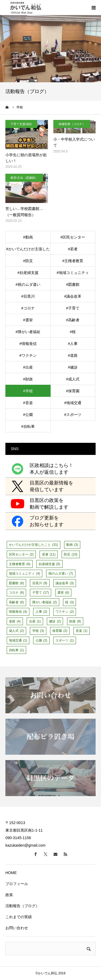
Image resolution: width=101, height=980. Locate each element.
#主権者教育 (73, 261)
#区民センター (73, 237)
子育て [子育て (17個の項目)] (41, 593)
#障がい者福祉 (28, 332)
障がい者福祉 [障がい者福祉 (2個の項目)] (45, 602)
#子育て (73, 308)
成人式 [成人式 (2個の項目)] (16, 631)
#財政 (28, 379)
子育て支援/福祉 (21, 124)
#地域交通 (73, 403)
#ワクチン (28, 355)
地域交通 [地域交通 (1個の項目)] (18, 640)
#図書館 (73, 284)
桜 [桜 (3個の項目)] (69, 602)
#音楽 (28, 403)
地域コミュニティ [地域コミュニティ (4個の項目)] (25, 573)
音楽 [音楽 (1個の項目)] (82, 631)
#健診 (73, 367)
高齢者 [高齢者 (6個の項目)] (16, 602)
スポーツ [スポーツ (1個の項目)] (65, 640)
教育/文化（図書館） (24, 178)
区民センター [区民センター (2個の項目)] (21, 554)
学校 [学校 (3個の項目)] (38, 631)
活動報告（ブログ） (22, 906)
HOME (11, 873)
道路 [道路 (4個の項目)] (15, 621)
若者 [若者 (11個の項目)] (49, 554)
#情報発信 (28, 344)
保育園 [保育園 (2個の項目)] (60, 631)
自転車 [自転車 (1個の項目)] (16, 650)
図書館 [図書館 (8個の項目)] (16, 583)
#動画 (28, 237)
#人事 (73, 344)
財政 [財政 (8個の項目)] (75, 621)
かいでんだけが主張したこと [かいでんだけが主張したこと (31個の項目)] (33, 545)
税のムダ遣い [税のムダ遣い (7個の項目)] (61, 573)
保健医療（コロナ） (72, 124)
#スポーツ (73, 415)
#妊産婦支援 (28, 273)
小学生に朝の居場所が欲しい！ (26, 158)
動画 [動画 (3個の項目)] (72, 545)
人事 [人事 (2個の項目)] (41, 612)
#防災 (28, 261)
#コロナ (28, 308)
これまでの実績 (19, 917)
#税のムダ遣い (28, 284)
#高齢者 (73, 320)
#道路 (73, 355)
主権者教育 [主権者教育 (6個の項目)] (20, 564)
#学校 (28, 391)
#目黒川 (28, 296)
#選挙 (28, 320)
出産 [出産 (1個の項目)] (35, 621)
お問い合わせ (17, 928)
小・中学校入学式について (74, 142)
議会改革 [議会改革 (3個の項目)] (65, 583)
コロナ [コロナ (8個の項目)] (16, 593)
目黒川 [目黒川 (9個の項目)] (40, 583)
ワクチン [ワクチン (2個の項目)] (65, 612)
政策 (9, 895)
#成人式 (73, 379)
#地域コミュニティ (73, 273)
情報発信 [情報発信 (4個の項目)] (18, 612)
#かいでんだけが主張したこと (28, 251)
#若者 (73, 249)
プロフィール (17, 884)
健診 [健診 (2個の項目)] (55, 621)
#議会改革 (73, 296)
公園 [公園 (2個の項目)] (41, 640)
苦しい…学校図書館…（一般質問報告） (24, 212)
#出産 (28, 367)
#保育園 (73, 391)
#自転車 (28, 426)
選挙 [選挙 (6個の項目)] (63, 593)
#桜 (73, 332)
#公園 (28, 415)
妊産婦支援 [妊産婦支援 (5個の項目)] (50, 564)
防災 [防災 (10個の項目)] (71, 554)
